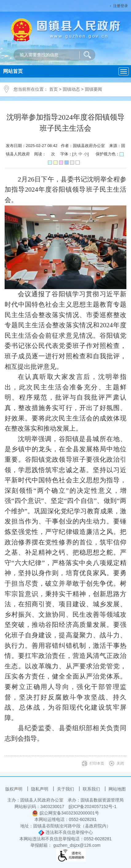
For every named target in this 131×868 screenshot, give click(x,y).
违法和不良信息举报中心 (65, 832)
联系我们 (92, 789)
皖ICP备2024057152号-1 (93, 806)
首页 (54, 89)
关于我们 (66, 789)
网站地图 (117, 789)
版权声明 (14, 789)
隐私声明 (40, 789)
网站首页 (13, 71)
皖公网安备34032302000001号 (65, 813)
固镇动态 (71, 89)
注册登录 (121, 6)
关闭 (120, 763)
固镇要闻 (93, 89)
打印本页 (97, 763)
